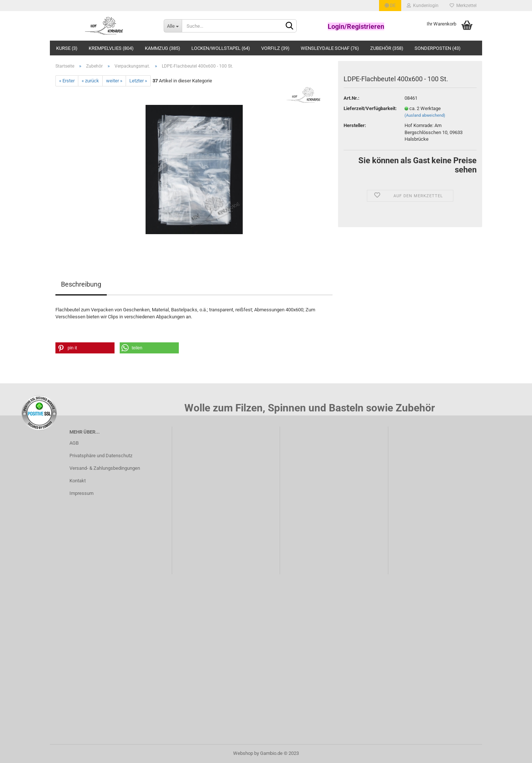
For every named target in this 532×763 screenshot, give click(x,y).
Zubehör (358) (387, 48)
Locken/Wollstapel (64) (221, 48)
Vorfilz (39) (275, 48)
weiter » (114, 81)
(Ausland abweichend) (425, 115)
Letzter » (138, 81)
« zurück (90, 81)
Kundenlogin (423, 6)
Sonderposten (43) (438, 48)
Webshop (243, 753)
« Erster (67, 81)
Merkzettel (463, 6)
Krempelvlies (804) (111, 48)
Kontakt (78, 481)
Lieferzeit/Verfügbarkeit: (369, 108)
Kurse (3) (67, 48)
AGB (74, 443)
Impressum (81, 493)
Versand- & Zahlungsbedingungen (105, 468)
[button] (85, 348)
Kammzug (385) (163, 48)
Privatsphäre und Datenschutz (101, 456)
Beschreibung (81, 284)
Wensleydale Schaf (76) (330, 48)
